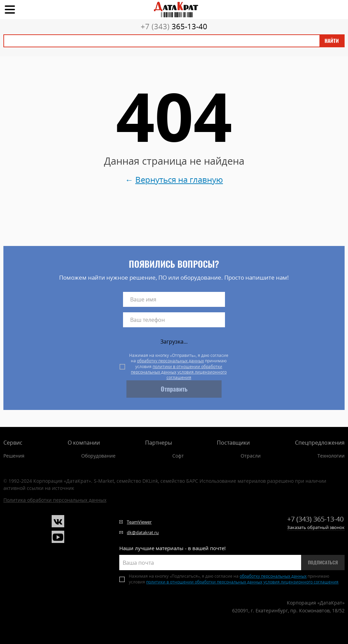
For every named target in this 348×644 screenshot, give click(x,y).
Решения (14, 456)
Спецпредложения (320, 443)
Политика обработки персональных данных (55, 500)
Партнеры (159, 443)
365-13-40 (174, 26)
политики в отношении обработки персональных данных (177, 369)
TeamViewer (139, 522)
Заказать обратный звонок (316, 527)
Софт (178, 456)
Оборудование (98, 456)
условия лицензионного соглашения (197, 375)
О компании (84, 443)
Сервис (13, 443)
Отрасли (251, 456)
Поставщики (233, 443)
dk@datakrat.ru (143, 532)
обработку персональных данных (170, 361)
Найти (332, 41)
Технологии (331, 456)
